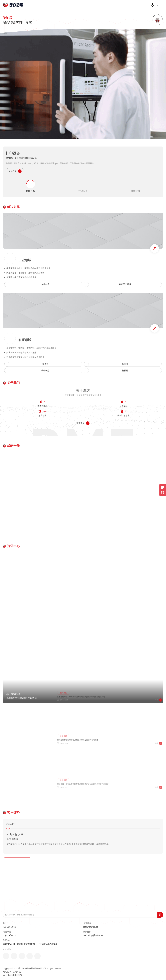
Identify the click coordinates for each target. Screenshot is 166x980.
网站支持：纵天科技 (12, 972)
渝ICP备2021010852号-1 (13, 975)
